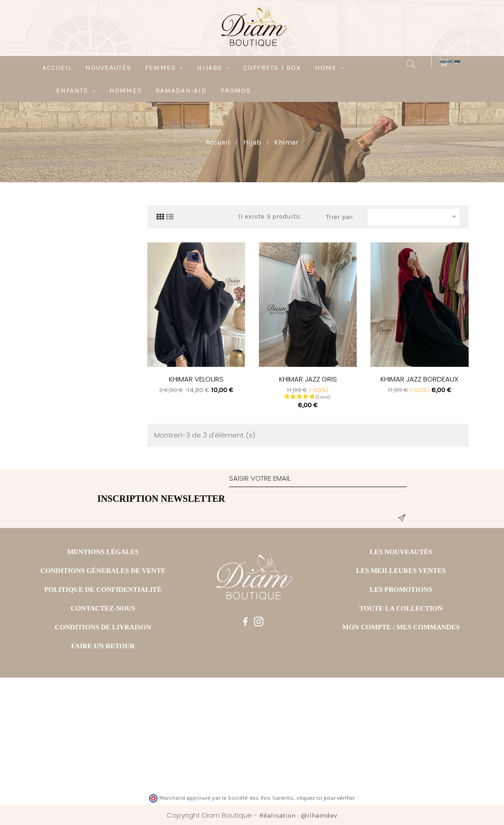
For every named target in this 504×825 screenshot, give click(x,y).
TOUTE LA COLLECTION (401, 608)
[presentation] (299, 510)
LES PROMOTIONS (401, 589)
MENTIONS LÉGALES (103, 552)
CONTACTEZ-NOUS (103, 608)
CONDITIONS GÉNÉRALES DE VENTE (103, 571)
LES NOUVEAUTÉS (401, 552)
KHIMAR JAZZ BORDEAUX (420, 379)
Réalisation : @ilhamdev (298, 815)
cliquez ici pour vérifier (326, 798)
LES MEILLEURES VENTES (401, 571)
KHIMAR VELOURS (196, 379)
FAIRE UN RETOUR (103, 646)
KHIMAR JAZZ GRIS (308, 379)
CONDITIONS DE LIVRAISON (103, 627)
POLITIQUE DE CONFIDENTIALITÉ (103, 589)
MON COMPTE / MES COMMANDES (401, 627)
